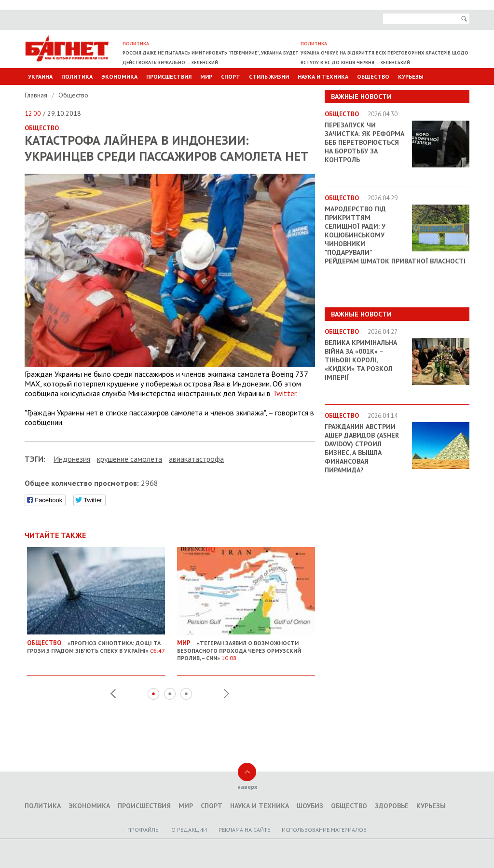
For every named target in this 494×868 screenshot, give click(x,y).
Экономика (119, 76)
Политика (77, 76)
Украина (40, 76)
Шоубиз (310, 806)
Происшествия (169, 76)
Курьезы (411, 76)
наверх (247, 787)
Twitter (284, 393)
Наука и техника (323, 76)
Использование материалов (324, 830)
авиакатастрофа (196, 459)
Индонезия (72, 459)
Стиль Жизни (269, 76)
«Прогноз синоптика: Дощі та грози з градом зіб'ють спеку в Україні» (96, 643)
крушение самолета (130, 459)
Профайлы (144, 830)
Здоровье (392, 806)
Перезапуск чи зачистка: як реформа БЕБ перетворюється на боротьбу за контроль (364, 142)
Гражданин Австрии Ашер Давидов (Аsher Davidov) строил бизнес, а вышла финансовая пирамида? (362, 448)
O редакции (189, 830)
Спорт (231, 76)
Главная (37, 95)
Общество (373, 76)
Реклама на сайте (244, 830)
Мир (206, 76)
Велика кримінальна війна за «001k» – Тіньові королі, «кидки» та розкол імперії (361, 360)
